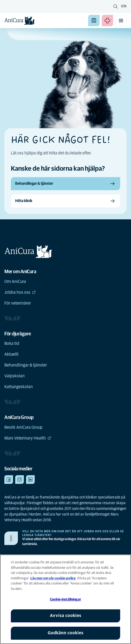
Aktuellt (11, 354)
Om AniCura (15, 282)
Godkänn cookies (66, 633)
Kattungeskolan (19, 387)
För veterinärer (18, 303)
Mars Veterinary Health (28, 438)
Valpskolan (15, 376)
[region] (65, 599)
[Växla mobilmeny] (121, 21)
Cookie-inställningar (65, 600)
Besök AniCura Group (23, 427)
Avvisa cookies (66, 616)
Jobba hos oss (20, 292)
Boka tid (12, 344)
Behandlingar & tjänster (26, 365)
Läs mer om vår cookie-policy (53, 578)
